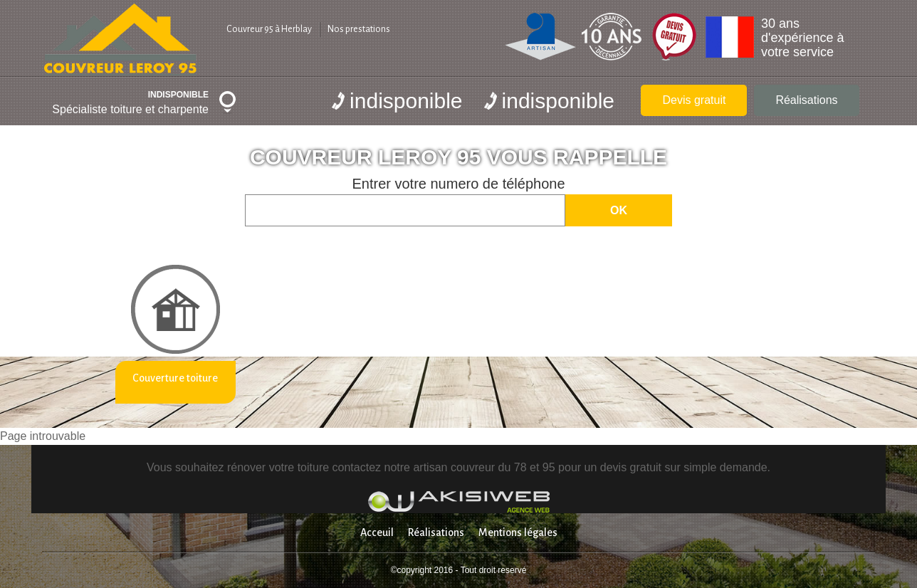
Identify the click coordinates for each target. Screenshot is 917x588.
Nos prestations (359, 29)
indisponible (397, 101)
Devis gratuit (694, 100)
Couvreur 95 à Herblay (269, 29)
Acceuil (377, 532)
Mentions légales (518, 532)
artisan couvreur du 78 (470, 467)
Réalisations (806, 100)
